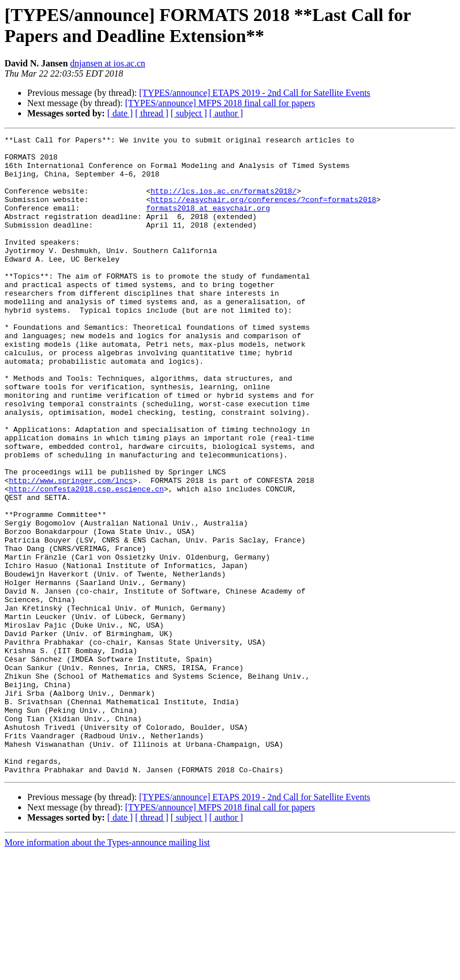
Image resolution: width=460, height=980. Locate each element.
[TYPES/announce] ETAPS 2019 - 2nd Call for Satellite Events (255, 93)
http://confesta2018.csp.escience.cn (86, 560)
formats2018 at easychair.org (208, 223)
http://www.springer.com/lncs (71, 550)
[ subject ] (189, 113)
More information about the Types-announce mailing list (107, 970)
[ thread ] (152, 113)
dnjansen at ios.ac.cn (108, 63)
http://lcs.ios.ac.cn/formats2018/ (223, 203)
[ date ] (120, 113)
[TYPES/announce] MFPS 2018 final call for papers (220, 103)
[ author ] (226, 113)
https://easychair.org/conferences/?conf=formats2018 (263, 213)
